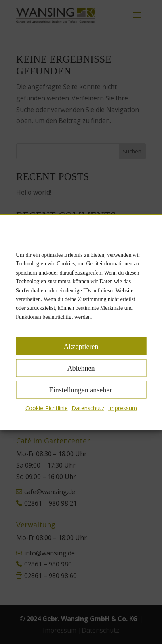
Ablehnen (81, 368)
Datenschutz (88, 408)
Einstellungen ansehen (81, 390)
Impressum (123, 408)
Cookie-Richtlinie (47, 408)
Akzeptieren (81, 346)
